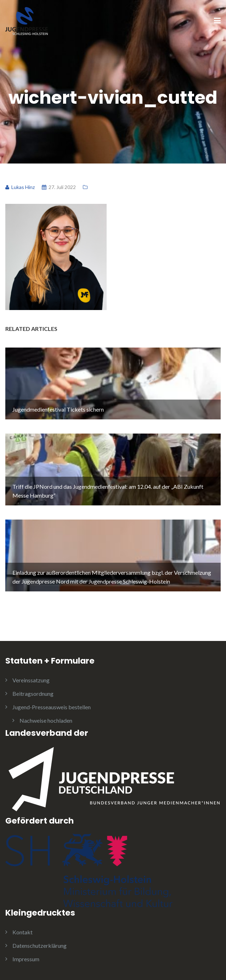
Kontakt (22, 932)
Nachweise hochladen (46, 720)
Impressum (26, 959)
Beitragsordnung (33, 694)
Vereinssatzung (31, 680)
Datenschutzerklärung (39, 945)
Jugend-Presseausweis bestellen (52, 707)
